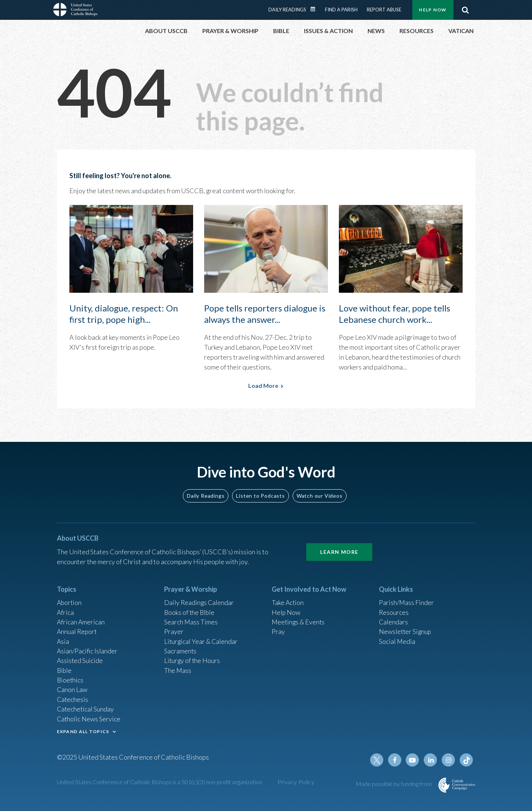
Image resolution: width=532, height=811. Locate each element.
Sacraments (180, 649)
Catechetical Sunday (86, 708)
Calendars (394, 619)
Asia (63, 639)
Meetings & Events (299, 619)
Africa (66, 609)
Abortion (70, 599)
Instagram (449, 760)
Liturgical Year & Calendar (202, 639)
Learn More (339, 548)
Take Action (288, 599)
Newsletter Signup (406, 629)
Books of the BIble (190, 609)
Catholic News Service (89, 718)
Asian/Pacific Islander (87, 649)
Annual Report (77, 629)
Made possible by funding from (394, 784)
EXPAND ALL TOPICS (83, 731)
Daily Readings (287, 10)
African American (81, 619)
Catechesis (73, 698)
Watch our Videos (320, 492)
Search (466, 10)
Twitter (379, 760)
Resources (394, 609)
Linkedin (431, 760)
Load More (263, 385)
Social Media (397, 639)
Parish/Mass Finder (407, 599)
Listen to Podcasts (260, 492)
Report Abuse (384, 10)
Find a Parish (341, 10)
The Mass (178, 668)
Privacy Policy (296, 782)
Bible (65, 668)
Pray (278, 629)
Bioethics (70, 678)
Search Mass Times (191, 619)
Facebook (396, 760)
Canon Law (72, 688)
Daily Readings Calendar (315, 9)
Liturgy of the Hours (193, 659)
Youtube (414, 760)
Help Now (433, 10)
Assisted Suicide (80, 659)
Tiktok (467, 760)
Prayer (174, 629)
